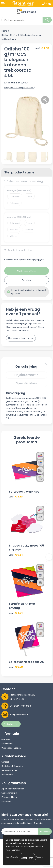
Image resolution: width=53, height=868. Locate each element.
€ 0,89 (16, 667)
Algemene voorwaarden (13, 789)
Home (4, 31)
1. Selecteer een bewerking (24, 181)
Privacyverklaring (9, 797)
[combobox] (22, 20)
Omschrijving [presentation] (26, 367)
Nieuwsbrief (7, 743)
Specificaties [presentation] (26, 383)
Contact (5, 762)
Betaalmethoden (9, 770)
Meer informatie (12, 857)
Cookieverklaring (9, 793)
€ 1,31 (16, 613)
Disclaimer (6, 801)
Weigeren (40, 857)
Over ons (6, 739)
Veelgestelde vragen (11, 748)
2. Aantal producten (19, 250)
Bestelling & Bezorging (12, 766)
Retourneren (7, 774)
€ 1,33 (16, 497)
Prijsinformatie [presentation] (26, 375)
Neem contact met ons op (21, 338)
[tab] (26, 367)
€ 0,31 (16, 555)
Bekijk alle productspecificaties (20, 87)
